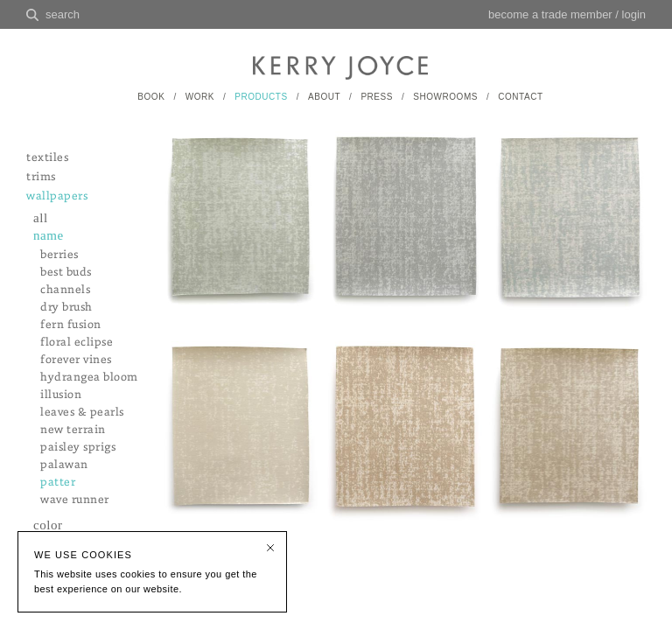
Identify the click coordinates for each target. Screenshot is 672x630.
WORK (200, 97)
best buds (66, 273)
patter (58, 483)
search (63, 14)
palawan (64, 465)
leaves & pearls (82, 413)
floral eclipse (77, 343)
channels (65, 290)
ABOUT (324, 97)
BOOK (151, 97)
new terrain (73, 430)
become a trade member (550, 14)
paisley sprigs (78, 448)
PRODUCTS (261, 97)
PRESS (377, 97)
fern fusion (71, 325)
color (48, 525)
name (49, 235)
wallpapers (57, 196)
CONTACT (520, 97)
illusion (61, 395)
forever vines (76, 360)
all (41, 218)
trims (41, 177)
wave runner (75, 500)
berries (59, 255)
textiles (47, 158)
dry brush (66, 308)
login (634, 14)
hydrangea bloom (89, 378)
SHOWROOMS (445, 97)
